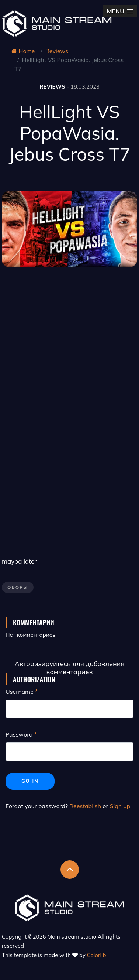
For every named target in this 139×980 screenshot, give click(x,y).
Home (23, 51)
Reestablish (85, 806)
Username (20, 692)
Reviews (57, 51)
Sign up (120, 806)
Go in (30, 781)
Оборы (18, 587)
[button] (120, 11)
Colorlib (97, 955)
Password (19, 734)
